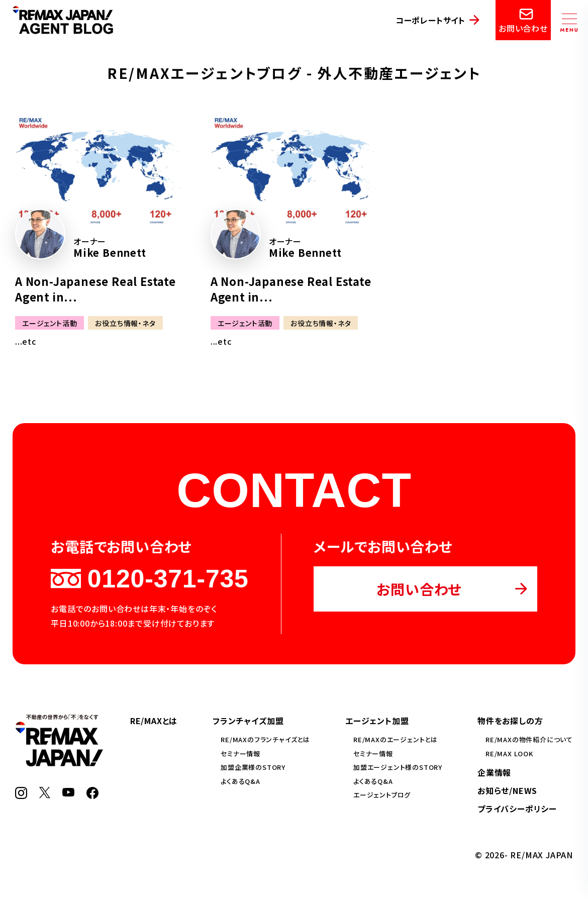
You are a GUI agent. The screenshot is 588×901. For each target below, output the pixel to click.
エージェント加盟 (377, 721)
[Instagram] (21, 795)
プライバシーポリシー (517, 809)
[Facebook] (92, 795)
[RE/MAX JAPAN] (59, 763)
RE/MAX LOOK (509, 754)
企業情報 (494, 772)
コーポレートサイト (430, 20)
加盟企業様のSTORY (253, 767)
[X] (45, 795)
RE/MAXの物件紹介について (529, 739)
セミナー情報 (240, 754)
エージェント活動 (50, 323)
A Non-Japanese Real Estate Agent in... (95, 289)
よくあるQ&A (240, 781)
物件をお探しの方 (510, 721)
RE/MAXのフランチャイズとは (265, 739)
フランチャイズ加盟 (248, 721)
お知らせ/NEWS (507, 790)
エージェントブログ (382, 795)
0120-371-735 (150, 579)
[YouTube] (68, 793)
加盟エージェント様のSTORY (398, 767)
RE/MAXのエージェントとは (396, 739)
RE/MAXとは (154, 721)
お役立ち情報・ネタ (125, 323)
